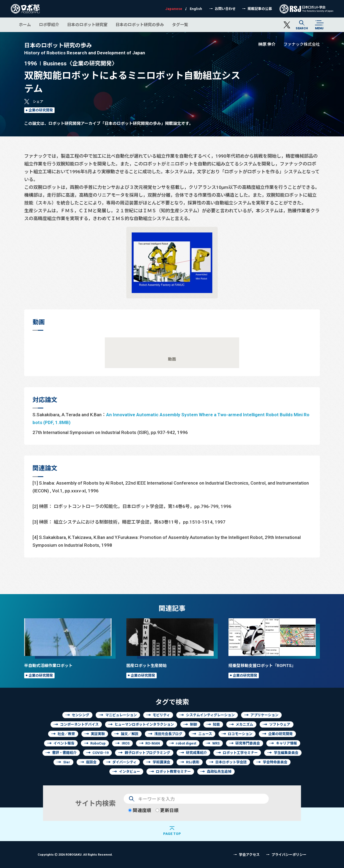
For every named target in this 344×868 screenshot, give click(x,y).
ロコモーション (240, 734)
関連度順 (140, 810)
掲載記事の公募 (260, 9)
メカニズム (244, 724)
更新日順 (167, 810)
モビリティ (161, 715)
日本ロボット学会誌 (231, 762)
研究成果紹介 (196, 753)
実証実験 (98, 734)
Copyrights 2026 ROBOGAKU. (75, 854)
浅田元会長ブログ (168, 734)
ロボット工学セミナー (240, 753)
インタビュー (130, 772)
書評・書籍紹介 (64, 753)
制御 (193, 724)
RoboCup (98, 743)
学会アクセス (249, 855)
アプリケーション (264, 715)
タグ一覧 (180, 25)
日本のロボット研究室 (87, 25)
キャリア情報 (286, 743)
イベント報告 (64, 743)
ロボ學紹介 (49, 25)
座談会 (91, 762)
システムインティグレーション (210, 715)
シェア (38, 102)
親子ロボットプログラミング (147, 753)
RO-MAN (153, 743)
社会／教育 (66, 734)
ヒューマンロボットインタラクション (144, 724)
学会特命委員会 (275, 762)
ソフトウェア (280, 724)
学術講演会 (161, 762)
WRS (216, 743)
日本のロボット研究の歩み (140, 25)
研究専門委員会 (248, 743)
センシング (80, 715)
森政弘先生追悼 (219, 772)
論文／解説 (130, 734)
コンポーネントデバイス (79, 724)
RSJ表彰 (193, 762)
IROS (126, 743)
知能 (216, 724)
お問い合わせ (225, 9)
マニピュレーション (121, 715)
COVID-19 (101, 753)
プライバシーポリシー (289, 855)
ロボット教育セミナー (173, 772)
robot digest (186, 743)
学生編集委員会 (286, 753)
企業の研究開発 (41, 110)
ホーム (25, 25)
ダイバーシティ (124, 762)
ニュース (205, 734)
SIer (67, 762)
